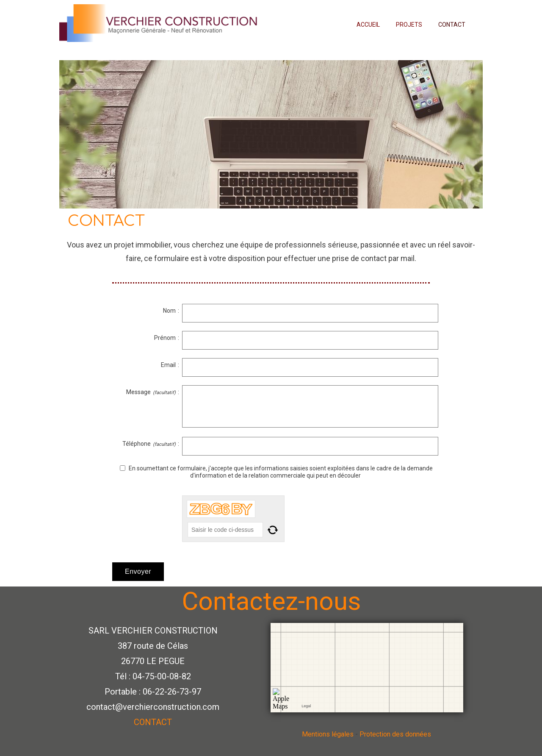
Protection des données (396, 734)
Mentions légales (328, 734)
